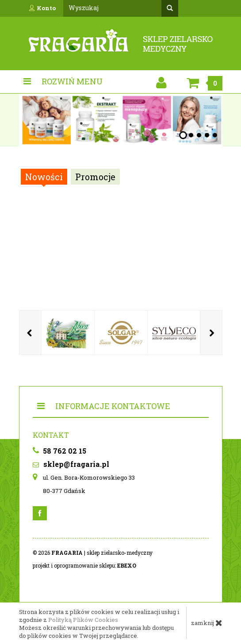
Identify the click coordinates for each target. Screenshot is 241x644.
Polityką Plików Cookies (83, 620)
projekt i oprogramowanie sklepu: (84, 565)
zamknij (207, 623)
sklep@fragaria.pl (71, 464)
